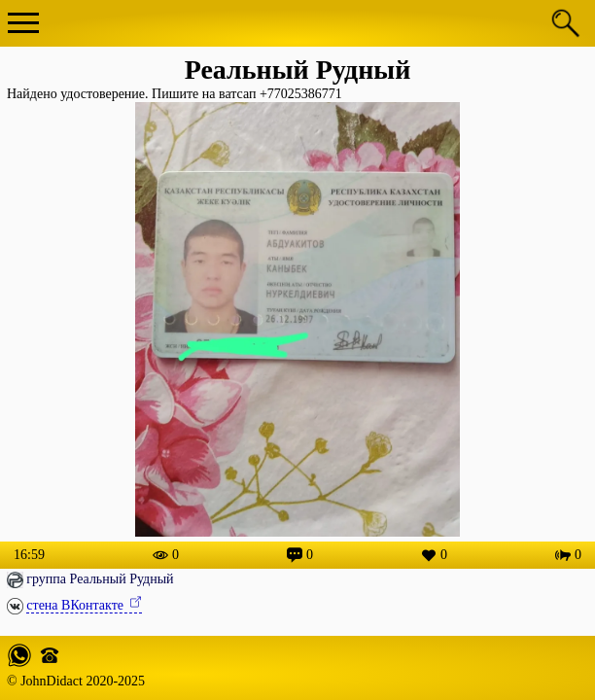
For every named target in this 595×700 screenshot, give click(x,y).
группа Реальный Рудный (100, 579)
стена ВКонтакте (76, 605)
